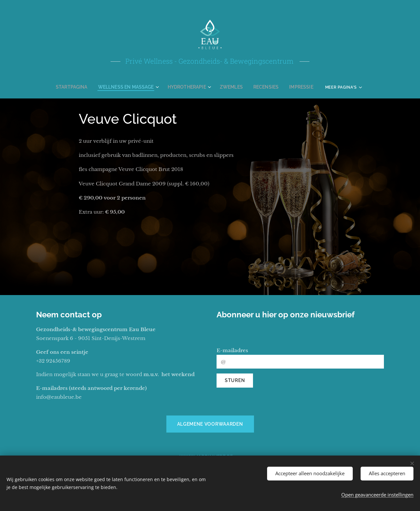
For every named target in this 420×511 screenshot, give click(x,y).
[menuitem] (82, 87)
